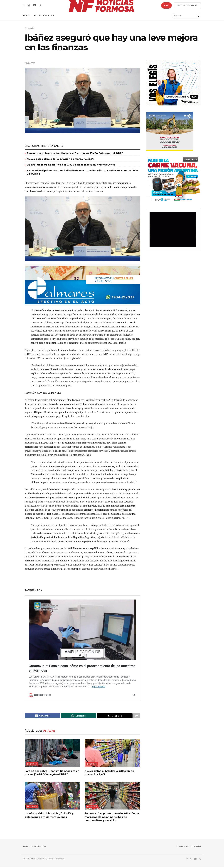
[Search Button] (197, 15)
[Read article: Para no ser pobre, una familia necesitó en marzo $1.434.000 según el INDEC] (52, 754)
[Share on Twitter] (115, 716)
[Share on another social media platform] (137, 716)
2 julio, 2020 (30, 63)
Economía (29, 28)
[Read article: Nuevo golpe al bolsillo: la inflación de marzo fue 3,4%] (112, 754)
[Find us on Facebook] (24, 5)
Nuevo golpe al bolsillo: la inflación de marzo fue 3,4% (61, 159)
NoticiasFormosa (37, 860)
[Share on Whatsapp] (79, 716)
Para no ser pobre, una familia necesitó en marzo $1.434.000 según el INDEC (75, 153)
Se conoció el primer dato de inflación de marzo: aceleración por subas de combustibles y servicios (112, 818)
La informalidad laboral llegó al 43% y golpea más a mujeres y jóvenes (71, 165)
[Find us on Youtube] (35, 5)
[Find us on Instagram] (29, 5)
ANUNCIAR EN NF (188, 5)
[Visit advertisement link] (82, 285)
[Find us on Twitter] (41, 5)
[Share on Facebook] (42, 716)
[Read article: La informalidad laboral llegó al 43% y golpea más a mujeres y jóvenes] (52, 796)
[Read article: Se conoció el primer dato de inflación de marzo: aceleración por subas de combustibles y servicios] (112, 796)
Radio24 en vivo (38, 848)
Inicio (27, 15)
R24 (166, 5)
